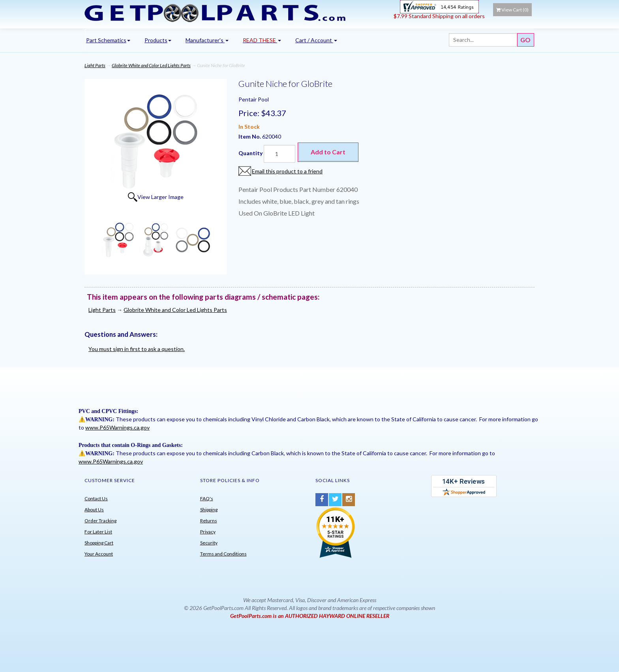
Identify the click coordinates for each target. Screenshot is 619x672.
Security (209, 543)
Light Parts (95, 65)
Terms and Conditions (223, 554)
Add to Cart (328, 152)
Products (158, 40)
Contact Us (96, 498)
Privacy (208, 532)
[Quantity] (279, 154)
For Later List (98, 532)
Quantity (250, 153)
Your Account (99, 554)
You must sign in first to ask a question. (137, 349)
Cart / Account (316, 40)
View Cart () (512, 10)
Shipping (209, 510)
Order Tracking (100, 521)
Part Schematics (108, 40)
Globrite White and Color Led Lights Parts (151, 65)
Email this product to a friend (287, 171)
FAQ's (207, 498)
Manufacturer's (207, 40)
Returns (209, 521)
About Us (94, 510)
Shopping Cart (99, 543)
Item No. (250, 136)
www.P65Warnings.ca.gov (117, 427)
